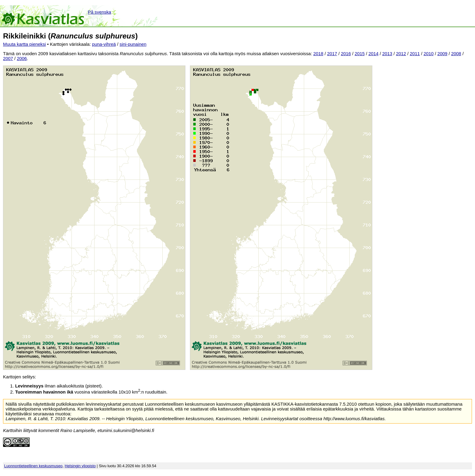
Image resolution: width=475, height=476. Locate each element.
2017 (332, 54)
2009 (442, 54)
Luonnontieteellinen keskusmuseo (33, 466)
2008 (456, 54)
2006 (22, 59)
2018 (318, 54)
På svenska (100, 12)
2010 (428, 54)
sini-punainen (133, 44)
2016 (346, 54)
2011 (415, 54)
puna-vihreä (104, 44)
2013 (387, 54)
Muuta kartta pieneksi (24, 44)
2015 (360, 54)
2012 (401, 54)
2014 (373, 54)
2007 (8, 59)
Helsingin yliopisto (80, 466)
